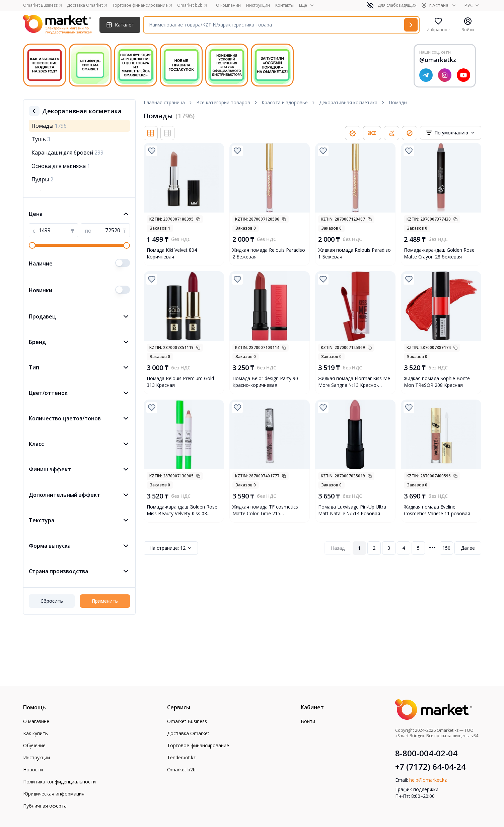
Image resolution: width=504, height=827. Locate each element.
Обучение (34, 745)
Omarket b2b (181, 770)
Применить (105, 601)
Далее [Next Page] (468, 548)
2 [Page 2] (374, 548)
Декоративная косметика (348, 102)
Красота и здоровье (285, 102)
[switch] (123, 263)
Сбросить (52, 601)
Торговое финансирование (198, 745)
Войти (308, 721)
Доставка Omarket (188, 733)
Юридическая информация (54, 794)
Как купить (35, 733)
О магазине (36, 721)
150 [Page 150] (446, 548)
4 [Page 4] (404, 548)
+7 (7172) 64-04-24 (430, 767)
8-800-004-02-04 (426, 753)
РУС (473, 5)
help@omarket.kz (428, 780)
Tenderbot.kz (181, 757)
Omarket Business (187, 721)
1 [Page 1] (359, 548)
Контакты (284, 5)
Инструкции (258, 5)
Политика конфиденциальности (59, 782)
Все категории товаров (223, 102)
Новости (33, 770)
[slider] (32, 245)
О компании (228, 5)
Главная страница (164, 102)
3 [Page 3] (389, 548)
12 (171, 548)
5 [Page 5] (418, 548)
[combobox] (451, 133)
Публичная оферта (45, 806)
